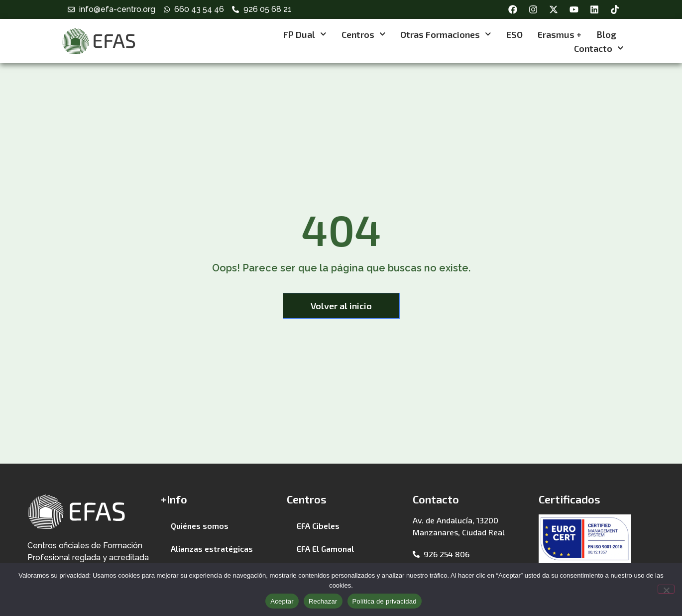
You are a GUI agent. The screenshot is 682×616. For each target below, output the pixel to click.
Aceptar (282, 601)
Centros (364, 34)
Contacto (599, 48)
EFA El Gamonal (325, 549)
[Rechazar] (666, 589)
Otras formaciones (446, 34)
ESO (514, 34)
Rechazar (323, 601)
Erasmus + (560, 34)
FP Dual (305, 34)
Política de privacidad (385, 601)
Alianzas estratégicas (212, 549)
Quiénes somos (200, 526)
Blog (606, 34)
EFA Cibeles (318, 526)
